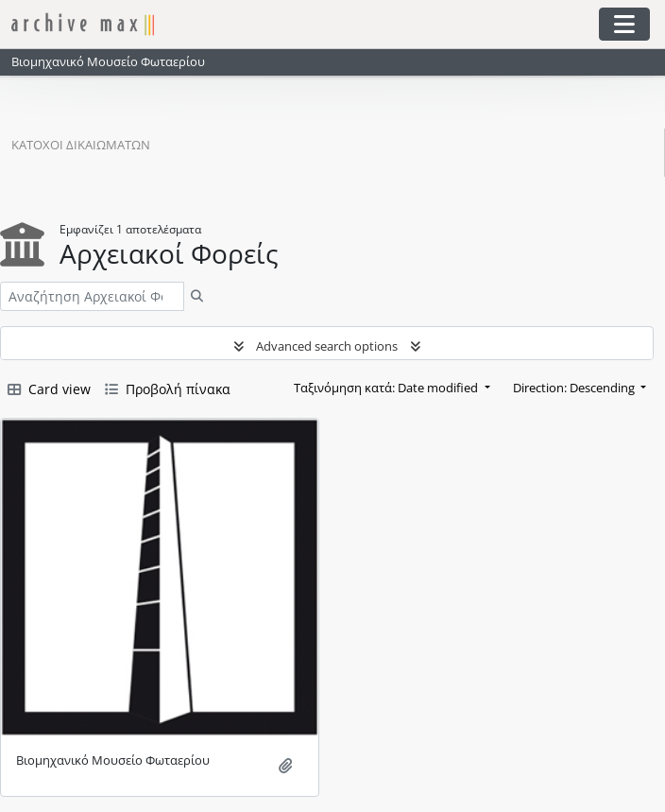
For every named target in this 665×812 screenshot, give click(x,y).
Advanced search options (327, 346)
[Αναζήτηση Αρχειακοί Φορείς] (92, 296)
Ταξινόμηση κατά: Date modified (387, 388)
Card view (49, 389)
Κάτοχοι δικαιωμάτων (81, 145)
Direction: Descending (575, 388)
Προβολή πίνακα (168, 389)
